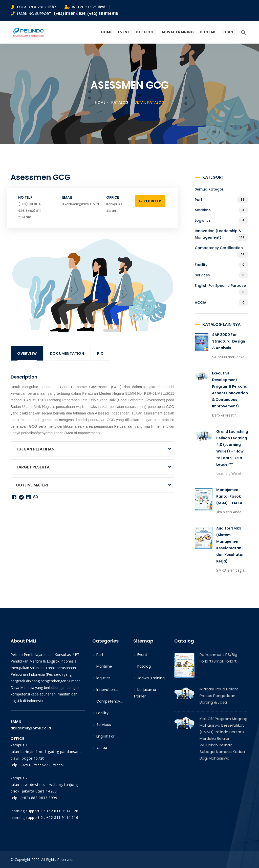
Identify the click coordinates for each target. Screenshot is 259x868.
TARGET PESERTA (33, 467)
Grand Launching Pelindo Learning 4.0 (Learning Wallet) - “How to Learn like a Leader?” (232, 448)
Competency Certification (219, 248)
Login (227, 32)
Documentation (67, 353)
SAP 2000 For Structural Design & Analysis (229, 341)
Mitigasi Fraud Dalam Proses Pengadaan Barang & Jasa (219, 696)
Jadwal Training (177, 32)
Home (107, 32)
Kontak (208, 32)
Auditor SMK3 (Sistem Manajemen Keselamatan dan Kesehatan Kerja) (230, 545)
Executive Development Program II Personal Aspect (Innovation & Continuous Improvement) (230, 390)
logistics (203, 220)
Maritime (203, 210)
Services (202, 275)
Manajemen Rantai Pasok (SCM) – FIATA (229, 496)
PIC (100, 353)
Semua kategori (210, 189)
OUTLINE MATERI (32, 485)
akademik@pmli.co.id (31, 728)
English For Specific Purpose (220, 286)
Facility (201, 265)
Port (199, 200)
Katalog (145, 32)
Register (150, 201)
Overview (27, 353)
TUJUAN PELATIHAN (35, 449)
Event (124, 32)
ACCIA (201, 303)
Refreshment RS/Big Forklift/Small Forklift (218, 658)
